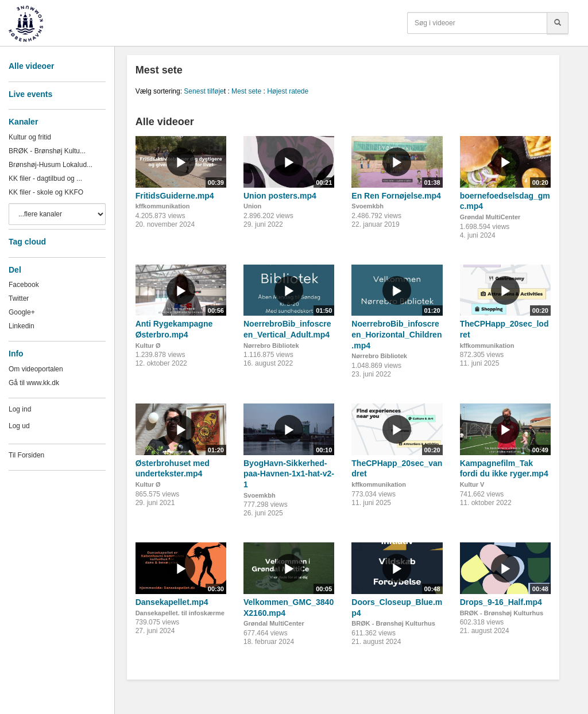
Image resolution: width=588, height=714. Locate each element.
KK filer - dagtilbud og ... (45, 178)
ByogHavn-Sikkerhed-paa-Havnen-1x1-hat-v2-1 (289, 474)
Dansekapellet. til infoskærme (180, 613)
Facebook (24, 285)
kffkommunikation (163, 206)
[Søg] (558, 23)
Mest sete (246, 91)
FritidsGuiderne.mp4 (175, 196)
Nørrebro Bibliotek (271, 346)
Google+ (22, 312)
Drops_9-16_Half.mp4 (501, 602)
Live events (30, 94)
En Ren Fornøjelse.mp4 (396, 196)
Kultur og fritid (30, 137)
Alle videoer (31, 66)
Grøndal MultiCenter (490, 217)
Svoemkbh (367, 206)
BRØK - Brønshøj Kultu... (47, 151)
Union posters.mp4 (280, 196)
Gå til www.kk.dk (34, 383)
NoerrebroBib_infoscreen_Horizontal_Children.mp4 (396, 334)
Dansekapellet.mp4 (172, 602)
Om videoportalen (36, 369)
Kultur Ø (148, 346)
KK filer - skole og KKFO (46, 192)
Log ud (19, 426)
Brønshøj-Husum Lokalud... (51, 165)
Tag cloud (27, 242)
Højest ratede (288, 91)
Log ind (20, 409)
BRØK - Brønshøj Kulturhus (393, 623)
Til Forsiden (26, 455)
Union (252, 206)
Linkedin (22, 326)
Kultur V (472, 484)
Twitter (19, 298)
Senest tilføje (204, 91)
